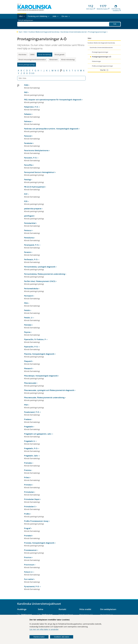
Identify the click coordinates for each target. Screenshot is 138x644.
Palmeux (28, 121)
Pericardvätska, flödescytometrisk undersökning (45, 274)
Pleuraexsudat (30, 383)
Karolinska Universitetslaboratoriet (74, 32)
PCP (26, 194)
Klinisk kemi (54, 60)
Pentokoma (29, 238)
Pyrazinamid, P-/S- (32, 586)
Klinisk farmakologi (45, 55)
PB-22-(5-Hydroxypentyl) (34, 187)
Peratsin (28, 252)
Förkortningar (96, 61)
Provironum (29, 565)
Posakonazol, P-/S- (32, 412)
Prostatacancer (30, 550)
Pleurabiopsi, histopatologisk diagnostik (41, 376)
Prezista (27, 470)
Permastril (29, 296)
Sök (115, 24)
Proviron (28, 557)
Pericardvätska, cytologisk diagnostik (40, 267)
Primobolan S (30, 507)
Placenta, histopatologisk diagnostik (39, 354)
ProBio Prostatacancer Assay (36, 521)
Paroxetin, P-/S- (31, 158)
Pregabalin (29, 427)
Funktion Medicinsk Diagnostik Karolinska (44, 32)
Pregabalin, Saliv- (31, 456)
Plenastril (28, 368)
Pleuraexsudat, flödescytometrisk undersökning (44, 398)
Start (20, 32)
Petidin (27, 310)
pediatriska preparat (33, 209)
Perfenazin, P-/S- (31, 259)
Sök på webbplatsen (26, 24)
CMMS (32, 55)
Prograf (27, 528)
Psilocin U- (29, 572)
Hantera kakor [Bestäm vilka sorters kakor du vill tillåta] (39, 637)
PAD (26, 92)
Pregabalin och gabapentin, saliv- (38, 434)
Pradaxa (28, 419)
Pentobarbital (30, 223)
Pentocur (28, 230)
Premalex (28, 463)
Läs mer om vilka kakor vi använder (44, 629)
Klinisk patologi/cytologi (27, 65)
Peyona (27, 332)
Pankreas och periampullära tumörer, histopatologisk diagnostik (51, 129)
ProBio (27, 514)
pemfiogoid (29, 216)
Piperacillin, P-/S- (31, 347)
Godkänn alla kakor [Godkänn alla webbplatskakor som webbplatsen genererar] (62, 637)
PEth (26, 303)
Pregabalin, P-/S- (31, 448)
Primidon (28, 485)
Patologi (28, 180)
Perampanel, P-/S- (32, 245)
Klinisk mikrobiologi (68, 60)
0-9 (33, 73)
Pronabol (28, 536)
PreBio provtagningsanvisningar (102, 66)
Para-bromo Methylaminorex (36, 150)
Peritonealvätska (31, 289)
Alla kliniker (22, 55)
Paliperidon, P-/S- (31, 107)
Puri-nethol (29, 579)
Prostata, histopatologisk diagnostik (39, 543)
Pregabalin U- (30, 441)
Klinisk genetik (59, 55)
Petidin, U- (28, 318)
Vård (25, 32)
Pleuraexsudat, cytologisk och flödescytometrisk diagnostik (49, 390)
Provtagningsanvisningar (97, 32)
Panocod (28, 136)
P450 (26, 85)
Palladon (28, 114)
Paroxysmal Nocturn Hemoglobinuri (39, 172)
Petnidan (28, 325)
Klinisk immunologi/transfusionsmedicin (32, 60)
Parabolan (28, 143)
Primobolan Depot (32, 499)
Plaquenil (28, 361)
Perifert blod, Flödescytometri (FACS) (40, 281)
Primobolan (29, 492)
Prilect (27, 477)
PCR (26, 201)
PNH (26, 405)
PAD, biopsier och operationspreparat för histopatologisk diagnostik (53, 100)
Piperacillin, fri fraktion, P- (35, 339)
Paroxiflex (28, 165)
